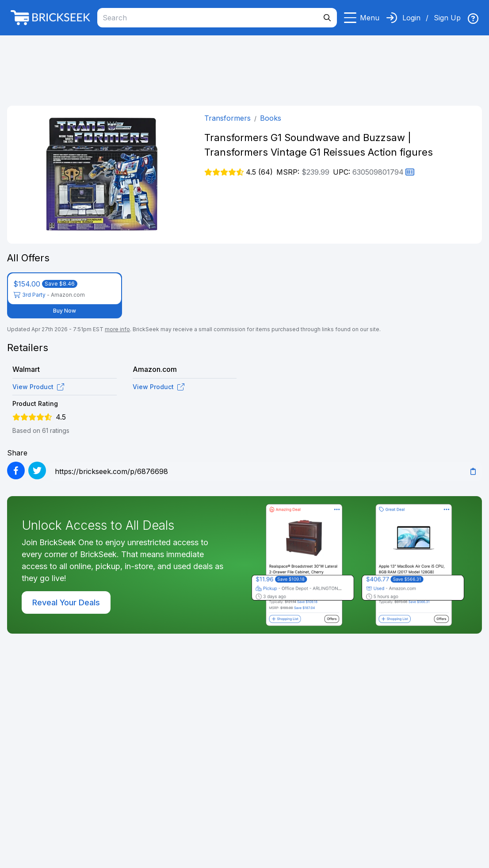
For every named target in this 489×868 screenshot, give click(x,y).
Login (411, 18)
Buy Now (65, 311)
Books (271, 118)
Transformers (227, 118)
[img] (473, 19)
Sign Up (447, 18)
